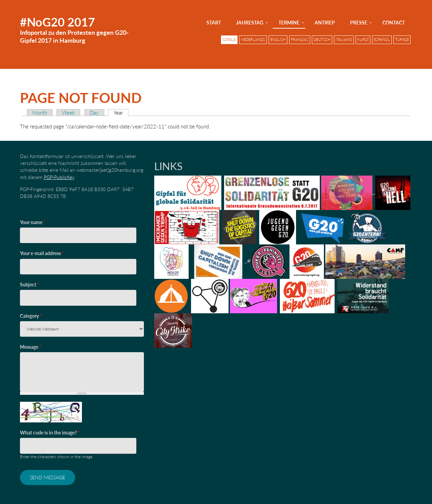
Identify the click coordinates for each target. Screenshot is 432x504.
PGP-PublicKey (59, 177)
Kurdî (363, 40)
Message (31, 347)
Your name (33, 222)
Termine (289, 23)
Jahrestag (250, 23)
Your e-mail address (42, 253)
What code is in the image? (50, 433)
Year (121, 113)
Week (68, 113)
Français (300, 40)
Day (94, 113)
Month (40, 113)
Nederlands (253, 40)
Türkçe (402, 40)
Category (31, 316)
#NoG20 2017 (57, 22)
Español (382, 40)
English (278, 40)
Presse (359, 23)
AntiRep (325, 23)
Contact (394, 23)
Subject (30, 285)
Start (214, 23)
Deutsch (322, 40)
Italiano (344, 40)
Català (229, 40)
